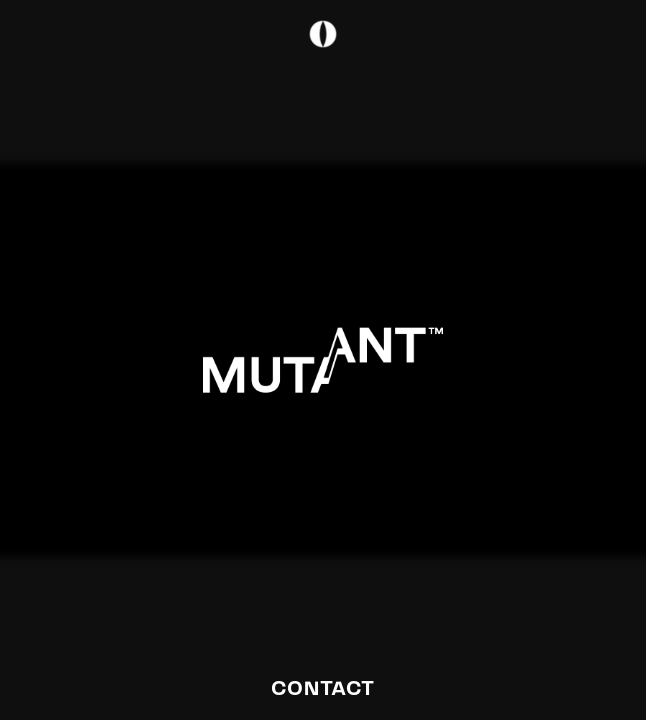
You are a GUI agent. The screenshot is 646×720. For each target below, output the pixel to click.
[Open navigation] (470, 120)
